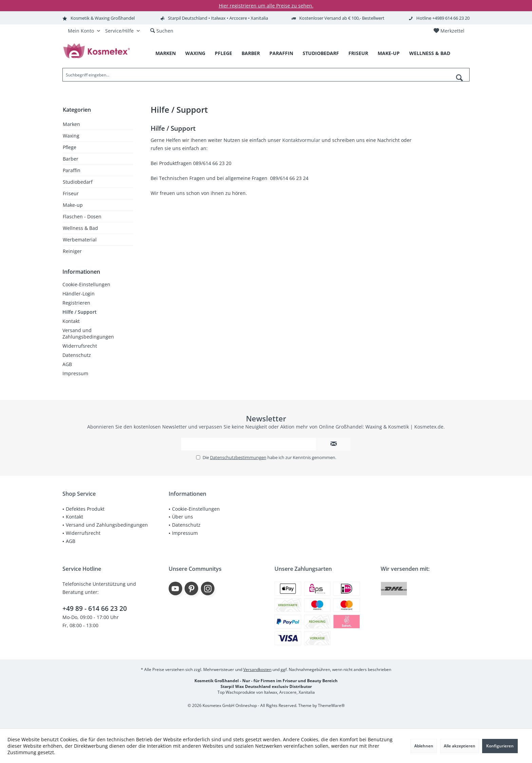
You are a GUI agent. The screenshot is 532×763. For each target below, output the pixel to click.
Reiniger (72, 251)
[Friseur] (358, 53)
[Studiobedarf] (321, 53)
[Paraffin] (281, 53)
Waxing (71, 136)
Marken (71, 124)
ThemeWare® (331, 705)
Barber (71, 159)
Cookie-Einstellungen (86, 284)
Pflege (70, 147)
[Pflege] (223, 53)
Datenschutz (77, 355)
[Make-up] (389, 53)
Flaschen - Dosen (82, 216)
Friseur (71, 193)
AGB (67, 364)
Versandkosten (257, 669)
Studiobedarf (78, 182)
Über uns (183, 517)
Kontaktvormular (301, 140)
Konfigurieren (500, 746)
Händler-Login (79, 294)
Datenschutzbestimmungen (238, 457)
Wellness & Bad (80, 228)
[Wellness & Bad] (430, 53)
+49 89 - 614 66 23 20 (95, 608)
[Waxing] (195, 53)
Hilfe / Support (80, 312)
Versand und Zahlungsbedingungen (88, 333)
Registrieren (76, 303)
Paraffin (72, 170)
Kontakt (71, 321)
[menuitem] (449, 31)
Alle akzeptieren (460, 746)
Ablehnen (424, 746)
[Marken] (166, 53)
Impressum (75, 373)
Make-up (73, 205)
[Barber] (251, 53)
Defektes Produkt (85, 509)
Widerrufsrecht (80, 346)
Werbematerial (80, 240)
